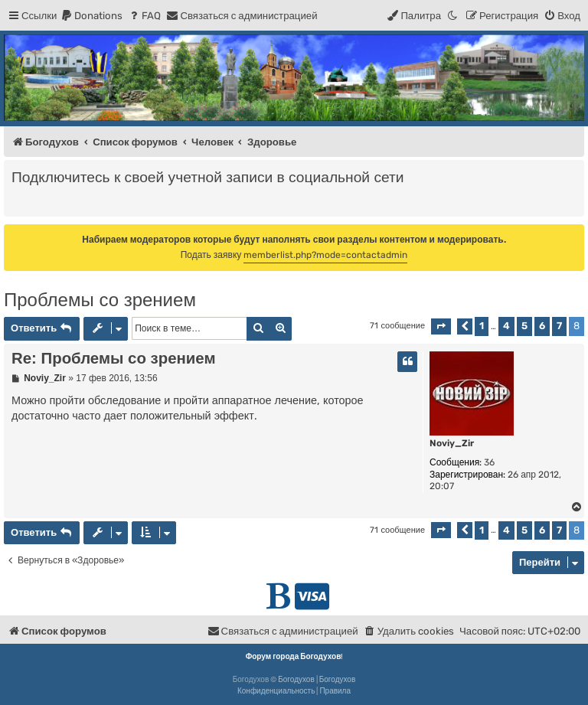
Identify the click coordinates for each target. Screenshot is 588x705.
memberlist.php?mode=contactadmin (325, 255)
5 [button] (524, 326)
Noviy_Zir (452, 443)
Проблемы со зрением (100, 300)
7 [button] (559, 326)
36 (489, 462)
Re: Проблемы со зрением (114, 358)
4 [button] (506, 326)
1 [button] (482, 326)
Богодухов (296, 680)
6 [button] (542, 326)
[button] (441, 326)
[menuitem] (91, 16)
